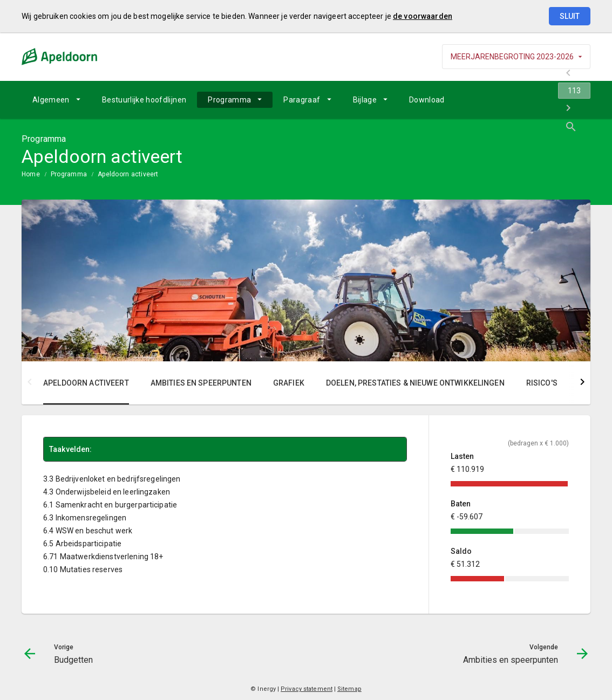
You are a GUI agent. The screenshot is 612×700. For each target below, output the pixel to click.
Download (427, 100)
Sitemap (349, 689)
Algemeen (51, 100)
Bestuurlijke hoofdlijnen (144, 100)
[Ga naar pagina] (526, 100)
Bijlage (365, 100)
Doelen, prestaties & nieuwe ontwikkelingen (415, 383)
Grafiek (289, 383)
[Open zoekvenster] (578, 100)
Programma (229, 100)
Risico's (542, 383)
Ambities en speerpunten (201, 383)
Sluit (570, 16)
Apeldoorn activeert (128, 174)
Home (31, 174)
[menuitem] (56, 100)
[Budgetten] (497, 100)
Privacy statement (307, 689)
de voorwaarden (423, 16)
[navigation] (526, 100)
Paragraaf (302, 100)
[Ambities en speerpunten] (554, 100)
